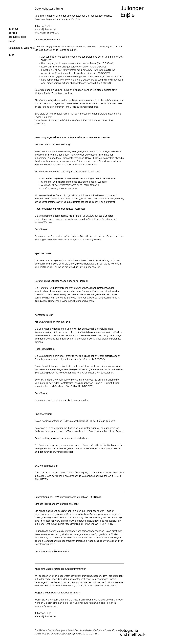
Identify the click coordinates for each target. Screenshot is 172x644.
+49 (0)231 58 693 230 (47, 33)
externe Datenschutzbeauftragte (55, 634)
